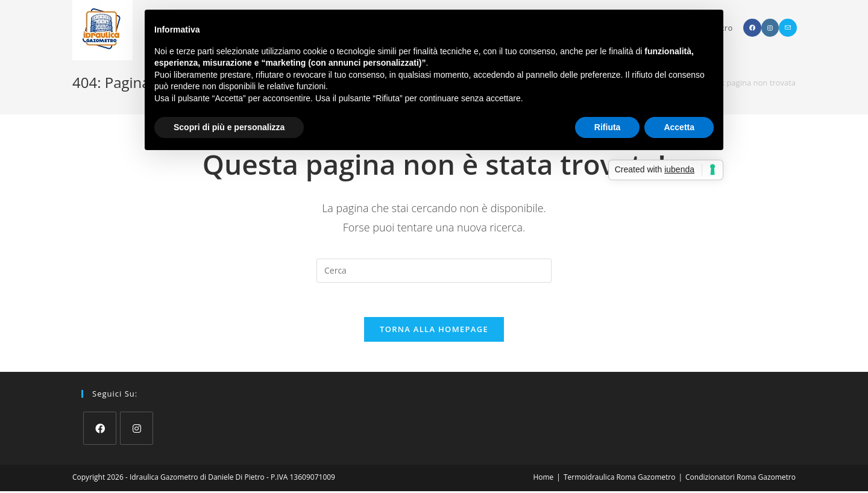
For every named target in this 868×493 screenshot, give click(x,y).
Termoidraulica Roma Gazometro (619, 479)
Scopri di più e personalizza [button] (229, 127)
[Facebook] (100, 430)
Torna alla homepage (434, 331)
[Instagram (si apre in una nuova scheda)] (770, 28)
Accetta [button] (679, 127)
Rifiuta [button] (608, 127)
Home (543, 479)
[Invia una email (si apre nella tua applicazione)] (788, 28)
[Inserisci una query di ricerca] (434, 271)
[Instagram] (137, 430)
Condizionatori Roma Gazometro (741, 479)
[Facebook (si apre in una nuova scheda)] (752, 28)
